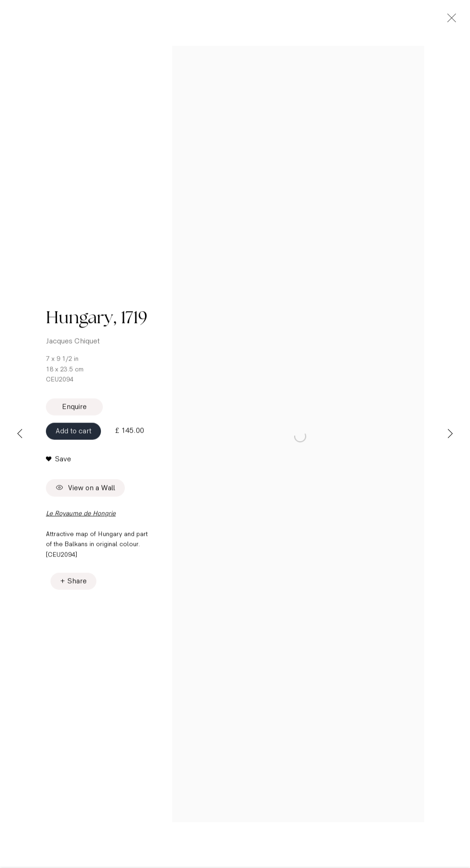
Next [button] (450, 434)
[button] (59, 462)
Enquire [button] (74, 409)
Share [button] (77, 584)
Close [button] (449, 21)
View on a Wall (85, 491)
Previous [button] (20, 434)
